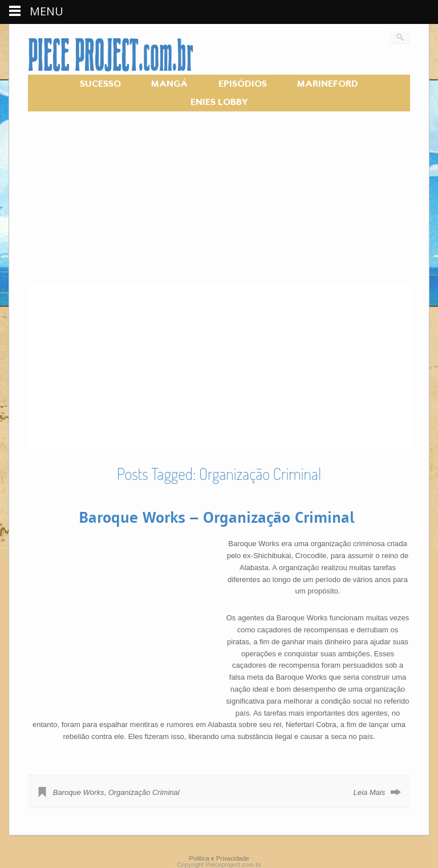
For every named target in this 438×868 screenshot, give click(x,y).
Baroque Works (79, 792)
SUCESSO (100, 84)
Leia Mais (370, 792)
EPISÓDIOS (243, 84)
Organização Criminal (144, 792)
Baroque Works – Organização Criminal (217, 516)
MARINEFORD (328, 84)
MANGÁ (169, 84)
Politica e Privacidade (219, 858)
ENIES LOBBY (219, 102)
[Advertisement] (219, 206)
